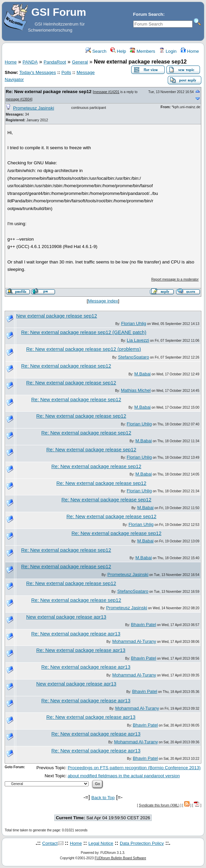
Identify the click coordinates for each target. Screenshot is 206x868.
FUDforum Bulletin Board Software (120, 858)
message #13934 (19, 99)
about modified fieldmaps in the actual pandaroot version (124, 776)
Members (142, 51)
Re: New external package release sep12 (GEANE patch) (84, 332)
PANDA (30, 62)
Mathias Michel (136, 390)
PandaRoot (55, 62)
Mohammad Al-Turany (134, 641)
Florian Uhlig (134, 323)
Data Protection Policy (142, 843)
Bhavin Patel (143, 625)
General (80, 62)
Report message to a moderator (175, 279)
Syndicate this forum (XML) (159, 805)
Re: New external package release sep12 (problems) (84, 349)
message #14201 (107, 92)
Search (96, 51)
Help (118, 51)
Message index (103, 301)
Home (190, 51)
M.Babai (142, 374)
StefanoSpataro (134, 357)
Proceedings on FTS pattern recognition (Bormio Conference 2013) (134, 768)
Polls (66, 72)
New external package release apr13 (66, 617)
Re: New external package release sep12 (49, 92)
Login (168, 51)
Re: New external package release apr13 (76, 634)
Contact (50, 843)
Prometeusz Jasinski (34, 108)
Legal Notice (101, 843)
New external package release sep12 (57, 316)
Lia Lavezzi (138, 340)
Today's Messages (37, 72)
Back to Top (103, 798)
